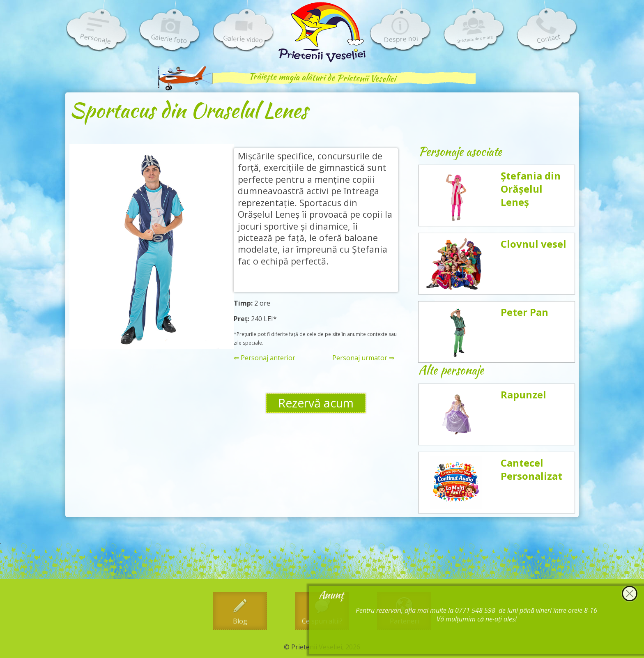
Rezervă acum (316, 403)
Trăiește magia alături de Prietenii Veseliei (322, 77)
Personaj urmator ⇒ (363, 358)
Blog (240, 621)
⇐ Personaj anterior (264, 358)
